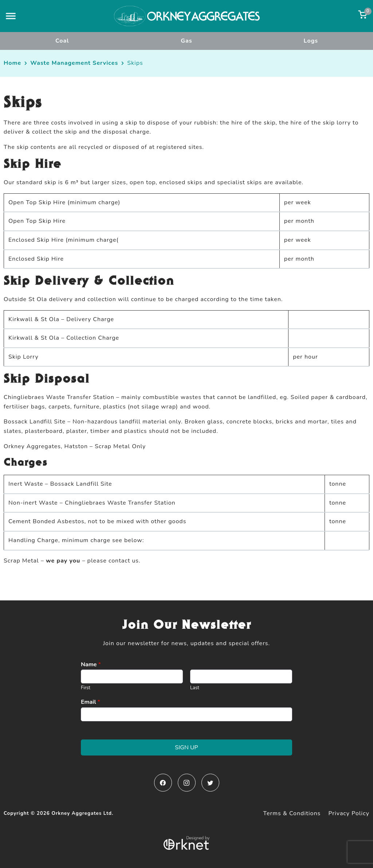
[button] (11, 16)
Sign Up (186, 747)
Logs (311, 41)
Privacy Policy (349, 813)
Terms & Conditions (292, 813)
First (86, 688)
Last (195, 688)
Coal (62, 41)
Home (12, 63)
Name (91, 665)
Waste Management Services (74, 63)
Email (91, 702)
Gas (186, 41)
